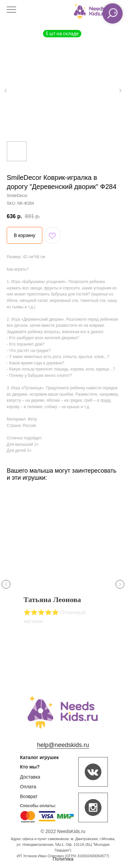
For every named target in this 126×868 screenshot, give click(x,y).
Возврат (29, 796)
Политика (63, 859)
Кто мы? (30, 767)
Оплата (28, 787)
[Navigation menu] (11, 10)
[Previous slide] (6, 584)
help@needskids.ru (63, 745)
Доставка (30, 777)
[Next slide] (120, 584)
